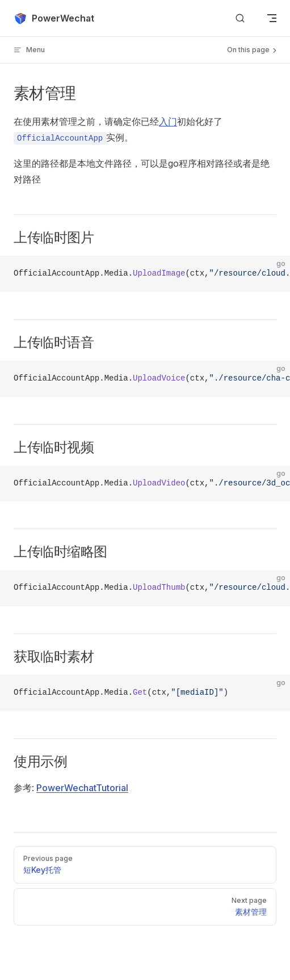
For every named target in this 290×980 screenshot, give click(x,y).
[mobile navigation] (272, 18)
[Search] (240, 18)
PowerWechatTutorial (82, 788)
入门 (168, 121)
